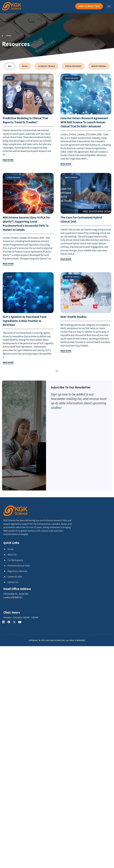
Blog (25, 66)
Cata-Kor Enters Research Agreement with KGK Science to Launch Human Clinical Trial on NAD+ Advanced (83, 124)
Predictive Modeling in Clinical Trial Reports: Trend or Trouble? (27, 120)
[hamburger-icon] (109, 6)
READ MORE (8, 160)
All (10, 66)
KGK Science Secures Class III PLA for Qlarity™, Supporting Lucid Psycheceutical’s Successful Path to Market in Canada (28, 227)
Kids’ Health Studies (74, 323)
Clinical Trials (47, 66)
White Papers (99, 66)
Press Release (73, 66)
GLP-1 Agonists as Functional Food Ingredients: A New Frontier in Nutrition (27, 327)
